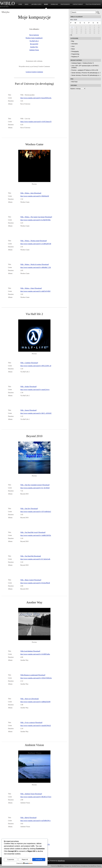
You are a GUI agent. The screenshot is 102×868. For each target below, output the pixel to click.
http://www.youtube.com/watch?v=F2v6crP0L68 (35, 583)
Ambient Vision (34, 50)
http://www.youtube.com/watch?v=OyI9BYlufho (35, 654)
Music (46, 4)
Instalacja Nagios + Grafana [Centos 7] (82, 63)
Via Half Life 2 (34, 41)
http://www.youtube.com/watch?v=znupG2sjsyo (35, 390)
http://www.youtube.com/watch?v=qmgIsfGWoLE (36, 726)
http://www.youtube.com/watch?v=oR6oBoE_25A (36, 267)
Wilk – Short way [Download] (30, 699)
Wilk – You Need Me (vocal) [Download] (33, 532)
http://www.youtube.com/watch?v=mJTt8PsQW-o (35, 821)
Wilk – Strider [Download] (29, 387)
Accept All (39, 859)
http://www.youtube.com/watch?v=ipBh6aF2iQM (35, 702)
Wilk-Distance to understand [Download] (33, 675)
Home (20, 4)
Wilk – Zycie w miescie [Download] (31, 723)
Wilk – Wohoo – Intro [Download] (31, 193)
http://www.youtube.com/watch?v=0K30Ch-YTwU (36, 797)
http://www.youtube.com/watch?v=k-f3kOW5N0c (35, 220)
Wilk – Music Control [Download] (31, 580)
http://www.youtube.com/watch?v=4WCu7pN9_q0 (36, 366)
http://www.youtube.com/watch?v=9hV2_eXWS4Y (36, 413)
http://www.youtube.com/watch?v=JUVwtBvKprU (36, 512)
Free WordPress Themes (94, 866)
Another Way (34, 47)
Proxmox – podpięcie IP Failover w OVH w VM (85, 70)
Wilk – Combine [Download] (29, 363)
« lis (71, 35)
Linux (73, 46)
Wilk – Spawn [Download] (29, 410)
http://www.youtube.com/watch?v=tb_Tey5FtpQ (35, 488)
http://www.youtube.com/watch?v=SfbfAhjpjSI (35, 196)
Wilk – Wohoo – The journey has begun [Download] (36, 217)
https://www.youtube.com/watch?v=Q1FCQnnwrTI (36, 122)
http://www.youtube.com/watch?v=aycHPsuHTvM (36, 244)
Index (27, 4)
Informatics (75, 44)
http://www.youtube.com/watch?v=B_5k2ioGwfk (35, 559)
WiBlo (7, 3)
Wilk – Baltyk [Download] (28, 818)
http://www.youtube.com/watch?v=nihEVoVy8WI (35, 291)
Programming (75, 54)
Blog (73, 41)
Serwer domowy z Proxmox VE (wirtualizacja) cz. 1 (86, 75)
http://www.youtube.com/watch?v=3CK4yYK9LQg (36, 678)
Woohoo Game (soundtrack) (34, 38)
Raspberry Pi (75, 57)
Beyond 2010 (34, 44)
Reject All (25, 859)
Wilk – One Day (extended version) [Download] (35, 485)
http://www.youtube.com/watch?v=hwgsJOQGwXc (36, 98)
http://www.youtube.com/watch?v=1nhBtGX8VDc (36, 535)
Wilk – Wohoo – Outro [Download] (31, 288)
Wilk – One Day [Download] (29, 509)
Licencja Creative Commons (34, 72)
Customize (11, 859)
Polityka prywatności (93, 4)
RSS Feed (74, 82)
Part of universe (34, 35)
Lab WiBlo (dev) (36, 4)
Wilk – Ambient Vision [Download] (31, 794)
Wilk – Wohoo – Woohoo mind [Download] (34, 241)
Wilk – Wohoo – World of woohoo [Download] (35, 264)
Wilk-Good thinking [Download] (30, 651)
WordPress (61, 861)
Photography (65, 4)
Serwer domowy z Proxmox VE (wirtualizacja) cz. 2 (86, 73)
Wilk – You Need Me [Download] (31, 556)
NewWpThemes (76, 866)
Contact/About (78, 4)
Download (54, 4)
